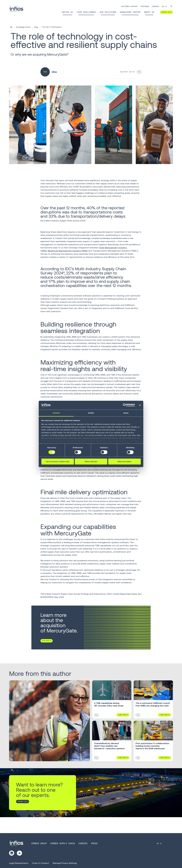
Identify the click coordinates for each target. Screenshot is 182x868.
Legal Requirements (19, 863)
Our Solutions (108, 12)
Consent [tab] (56, 413)
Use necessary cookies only (58, 462)
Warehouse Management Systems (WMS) (68, 251)
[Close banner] (140, 405)
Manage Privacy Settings (65, 863)
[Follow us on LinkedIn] (12, 853)
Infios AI (67, 12)
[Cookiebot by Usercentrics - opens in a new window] (125, 405)
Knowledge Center (130, 12)
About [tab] (126, 413)
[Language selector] (165, 6)
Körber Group (39, 843)
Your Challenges (86, 12)
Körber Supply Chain (63, 843)
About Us (149, 12)
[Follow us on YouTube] (19, 853)
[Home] (11, 27)
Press (94, 843)
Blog (36, 27)
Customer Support (129, 6)
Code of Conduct (41, 863)
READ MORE (46, 641)
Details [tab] (91, 413)
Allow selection (91, 462)
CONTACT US (22, 801)
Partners (145, 6)
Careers (155, 6)
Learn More (122, 715)
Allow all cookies (124, 462)
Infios (54, 72)
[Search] (171, 6)
